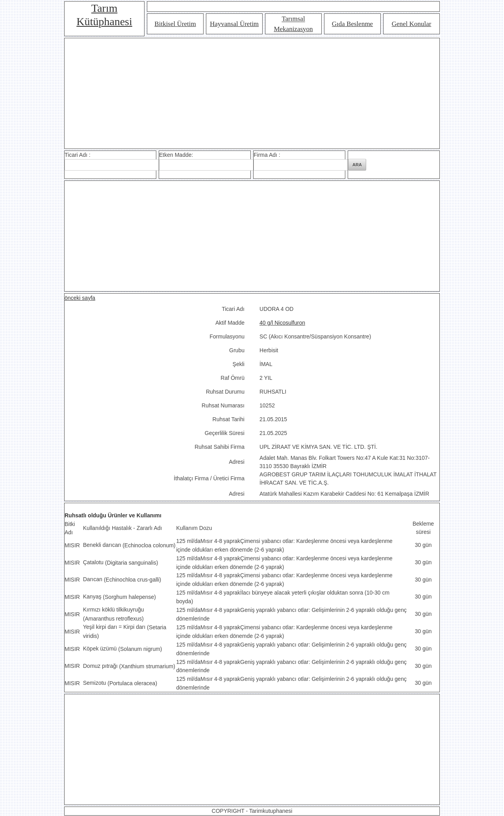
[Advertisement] (252, 93)
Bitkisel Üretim (175, 24)
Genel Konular (412, 24)
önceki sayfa (80, 298)
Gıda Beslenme (352, 24)
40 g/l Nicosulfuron (282, 323)
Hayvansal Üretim (234, 24)
